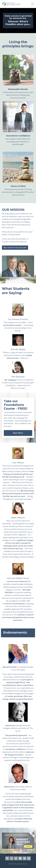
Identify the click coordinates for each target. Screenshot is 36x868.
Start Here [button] (18, 433)
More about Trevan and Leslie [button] (15, 248)
